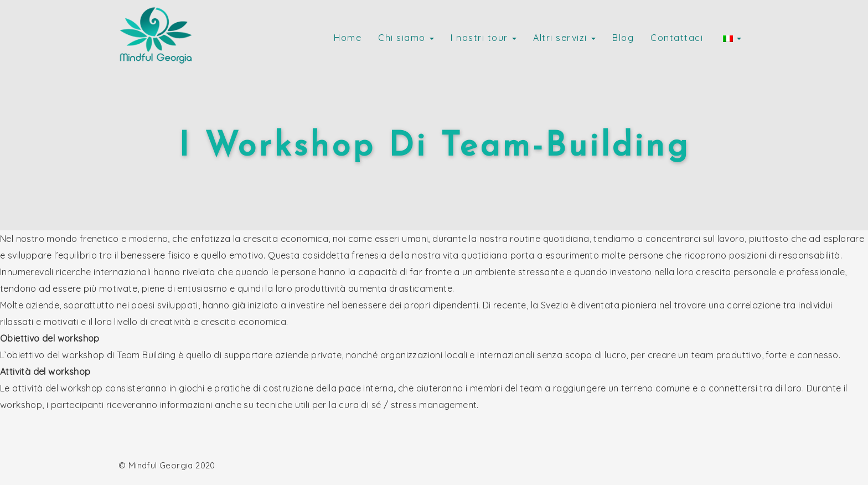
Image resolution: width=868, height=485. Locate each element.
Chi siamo (406, 38)
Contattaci (677, 38)
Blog (623, 38)
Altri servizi (564, 38)
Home (348, 38)
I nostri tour (484, 38)
